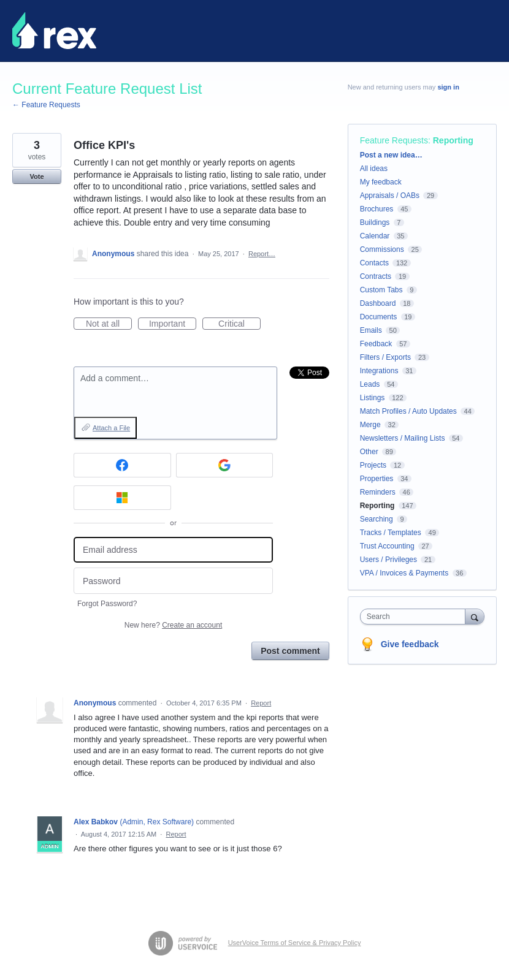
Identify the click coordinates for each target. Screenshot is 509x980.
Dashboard (378, 303)
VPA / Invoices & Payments (404, 573)
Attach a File (111, 428)
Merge (370, 425)
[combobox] (415, 617)
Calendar (375, 236)
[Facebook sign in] (122, 465)
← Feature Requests (46, 105)
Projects (373, 465)
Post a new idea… (391, 155)
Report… (262, 254)
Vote (36, 177)
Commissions (382, 249)
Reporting (453, 140)
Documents (379, 317)
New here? (173, 625)
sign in (448, 87)
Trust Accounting (387, 546)
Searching (377, 519)
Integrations (379, 371)
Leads (370, 384)
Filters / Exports (385, 357)
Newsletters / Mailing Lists (403, 438)
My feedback (381, 182)
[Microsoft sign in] (122, 498)
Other (369, 452)
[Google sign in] (225, 465)
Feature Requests (394, 140)
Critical (239, 324)
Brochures (377, 209)
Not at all (109, 324)
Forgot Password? (107, 604)
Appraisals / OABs (390, 196)
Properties (377, 479)
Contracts (376, 276)
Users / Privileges (388, 560)
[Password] (173, 581)
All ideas (374, 169)
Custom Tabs (381, 290)
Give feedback (410, 644)
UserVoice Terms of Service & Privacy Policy (295, 943)
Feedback (376, 344)
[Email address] (173, 550)
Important (173, 324)
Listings (373, 398)
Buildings (375, 222)
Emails (371, 330)
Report (261, 703)
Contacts (374, 263)
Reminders (378, 492)
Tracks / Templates (391, 533)
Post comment (290, 651)
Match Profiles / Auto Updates (408, 411)
